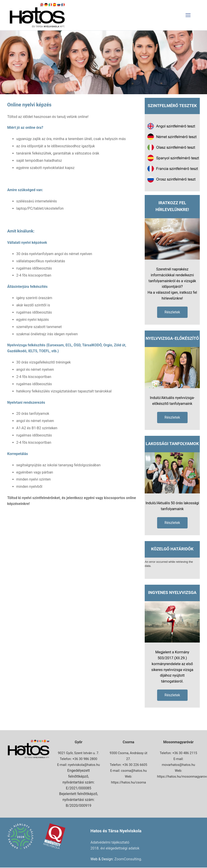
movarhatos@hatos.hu (178, 765)
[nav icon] (188, 15)
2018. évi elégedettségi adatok (115, 848)
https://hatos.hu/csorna (129, 782)
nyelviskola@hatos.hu (84, 765)
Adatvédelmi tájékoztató (110, 842)
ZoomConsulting (128, 859)
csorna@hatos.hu (134, 771)
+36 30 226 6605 (135, 765)
